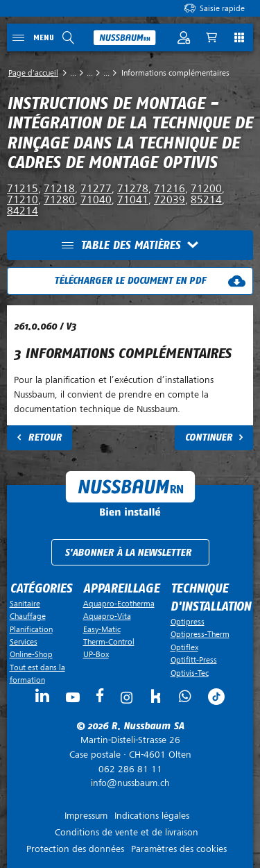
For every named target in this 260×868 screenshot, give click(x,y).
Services (24, 642)
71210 (23, 200)
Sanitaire (25, 604)
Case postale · (130, 747)
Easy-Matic (102, 629)
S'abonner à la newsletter (128, 553)
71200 (206, 189)
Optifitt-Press (194, 660)
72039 (170, 200)
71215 (23, 189)
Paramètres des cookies (179, 849)
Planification (31, 629)
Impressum (86, 816)
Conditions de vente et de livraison (127, 832)
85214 (206, 200)
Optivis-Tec (190, 673)
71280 (59, 200)
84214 (23, 211)
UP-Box (96, 654)
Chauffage (28, 616)
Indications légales (152, 816)
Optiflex (184, 647)
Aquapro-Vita (107, 616)
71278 (133, 189)
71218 (59, 189)
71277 (96, 189)
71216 (170, 189)
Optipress (188, 622)
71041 (133, 200)
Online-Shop (31, 654)
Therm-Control (109, 642)
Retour (45, 437)
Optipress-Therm (200, 634)
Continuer (209, 437)
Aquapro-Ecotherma (119, 604)
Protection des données (75, 849)
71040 (96, 200)
